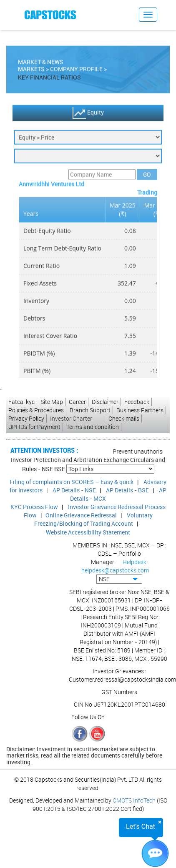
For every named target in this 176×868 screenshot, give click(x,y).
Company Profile (76, 71)
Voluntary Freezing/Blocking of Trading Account (93, 519)
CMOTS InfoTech (134, 800)
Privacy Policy (26, 418)
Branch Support (90, 410)
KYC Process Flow (34, 507)
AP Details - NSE (74, 490)
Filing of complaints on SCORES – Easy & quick (72, 482)
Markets (31, 71)
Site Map (52, 402)
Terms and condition (93, 427)
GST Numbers (119, 692)
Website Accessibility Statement (88, 532)
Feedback (137, 402)
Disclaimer (105, 402)
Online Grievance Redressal (81, 515)
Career (77, 402)
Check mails (124, 418)
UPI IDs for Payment (34, 427)
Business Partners (140, 410)
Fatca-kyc (21, 402)
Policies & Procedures (36, 410)
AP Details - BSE (127, 490)
